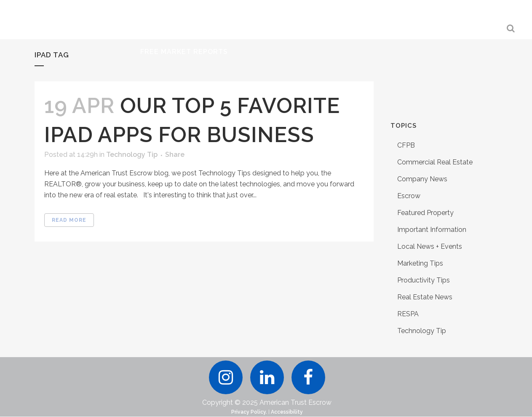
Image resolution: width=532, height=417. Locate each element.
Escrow (409, 196)
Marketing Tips (420, 263)
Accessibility (287, 412)
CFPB (406, 145)
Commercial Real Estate (435, 162)
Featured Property (425, 213)
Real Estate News (425, 297)
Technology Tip (132, 155)
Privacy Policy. (249, 412)
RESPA (408, 314)
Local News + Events (430, 246)
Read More (69, 220)
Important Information (432, 230)
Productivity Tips (424, 280)
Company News (422, 179)
